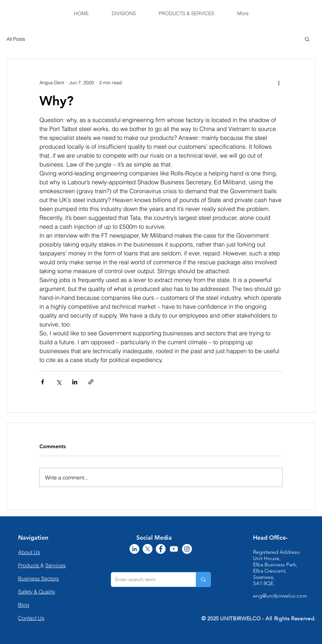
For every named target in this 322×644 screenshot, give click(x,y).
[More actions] (279, 83)
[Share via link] (91, 382)
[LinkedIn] (134, 549)
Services (56, 565)
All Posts (16, 39)
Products (29, 565)
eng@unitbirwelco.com (280, 596)
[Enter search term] (149, 580)
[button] (307, 39)
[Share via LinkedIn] (75, 382)
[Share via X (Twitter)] (59, 382)
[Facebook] (161, 549)
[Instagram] (187, 549)
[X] (148, 549)
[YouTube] (174, 549)
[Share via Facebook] (43, 382)
